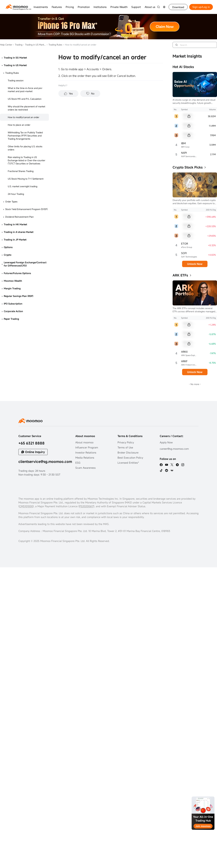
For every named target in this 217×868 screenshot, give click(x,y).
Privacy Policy (126, 442)
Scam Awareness (85, 468)
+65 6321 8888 (31, 443)
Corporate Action (13, 311)
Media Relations (85, 458)
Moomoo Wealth (13, 281)
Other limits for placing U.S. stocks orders (25, 148)
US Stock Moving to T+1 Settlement (26, 179)
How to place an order (19, 125)
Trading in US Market (34, 45)
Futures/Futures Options (17, 273)
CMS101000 (26, 506)
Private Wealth (119, 7)
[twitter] (172, 465)
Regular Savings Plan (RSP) (19, 296)
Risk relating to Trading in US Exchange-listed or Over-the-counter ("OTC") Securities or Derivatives (26, 160)
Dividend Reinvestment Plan (19, 217)
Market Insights (187, 56)
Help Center (6, 45)
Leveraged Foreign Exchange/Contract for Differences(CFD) (25, 264)
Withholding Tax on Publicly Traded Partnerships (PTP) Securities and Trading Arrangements (25, 136)
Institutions (100, 7)
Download (178, 7)
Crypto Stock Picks (188, 167)
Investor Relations (86, 453)
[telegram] (177, 465)
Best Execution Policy (130, 458)
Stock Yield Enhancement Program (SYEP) (26, 209)
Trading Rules (54, 45)
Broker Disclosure (128, 453)
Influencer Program (87, 447)
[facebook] (161, 465)
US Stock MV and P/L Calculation (25, 99)
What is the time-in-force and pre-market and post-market (25, 90)
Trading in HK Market (15, 224)
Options (8, 247)
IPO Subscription (13, 304)
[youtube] (167, 465)
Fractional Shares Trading (21, 171)
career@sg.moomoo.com (174, 449)
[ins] (183, 465)
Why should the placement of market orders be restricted (26, 108)
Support (136, 7)
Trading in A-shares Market (19, 232)
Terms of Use (125, 447)
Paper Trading (11, 319)
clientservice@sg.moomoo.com (45, 462)
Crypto (8, 255)
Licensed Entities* (128, 463)
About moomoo (84, 442)
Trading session (16, 80)
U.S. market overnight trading (23, 186)
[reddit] (167, 470)
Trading (18, 45)
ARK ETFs (180, 275)
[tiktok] (161, 470)
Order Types (11, 202)
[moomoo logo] (17, 7)
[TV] (172, 470)
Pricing (70, 7)
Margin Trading (12, 288)
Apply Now (166, 442)
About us (150, 7)
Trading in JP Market (15, 240)
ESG (78, 463)
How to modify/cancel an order (23, 117)
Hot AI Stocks (183, 67)
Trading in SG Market (15, 58)
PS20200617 (86, 506)
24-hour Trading (16, 194)
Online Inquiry (35, 452)
